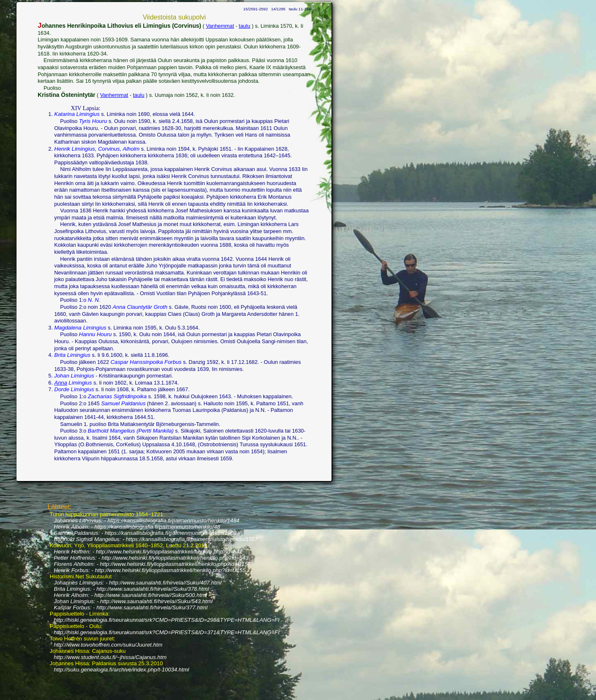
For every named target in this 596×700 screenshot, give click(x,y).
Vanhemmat (220, 26)
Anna (61, 383)
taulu (245, 26)
